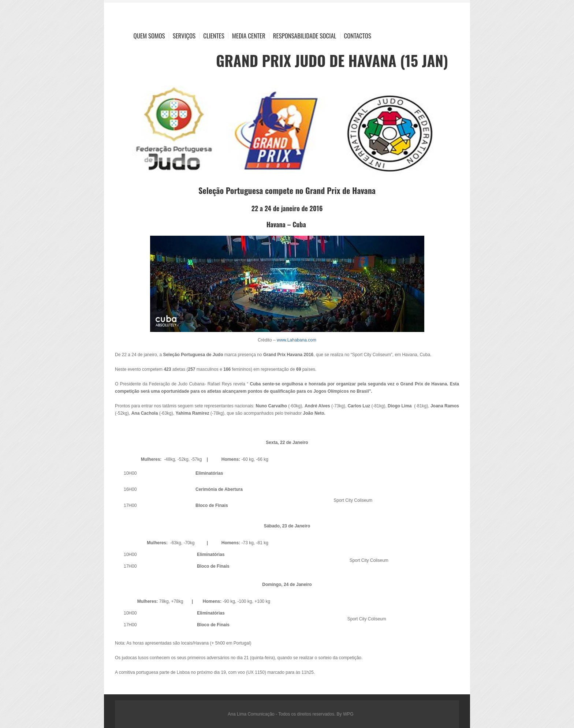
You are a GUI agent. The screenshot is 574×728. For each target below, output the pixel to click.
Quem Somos (149, 36)
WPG (348, 714)
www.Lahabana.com (297, 340)
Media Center (249, 36)
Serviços (184, 36)
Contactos (358, 36)
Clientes (214, 36)
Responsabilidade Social (305, 36)
